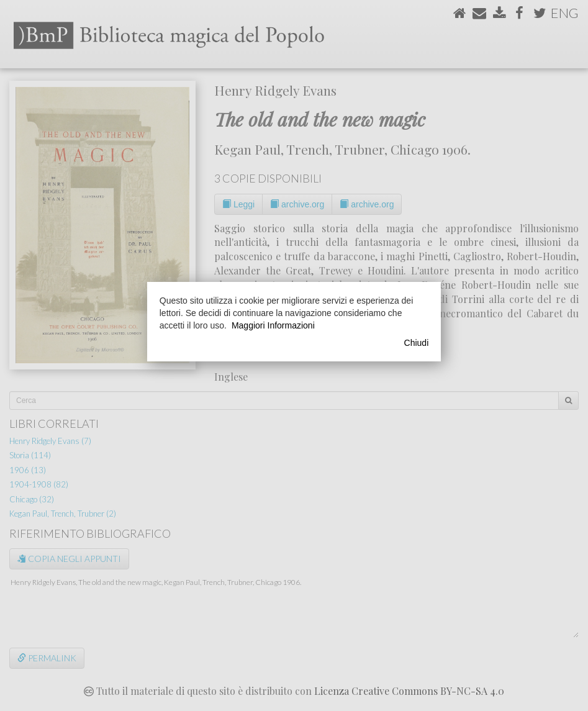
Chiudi (417, 343)
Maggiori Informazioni (273, 325)
